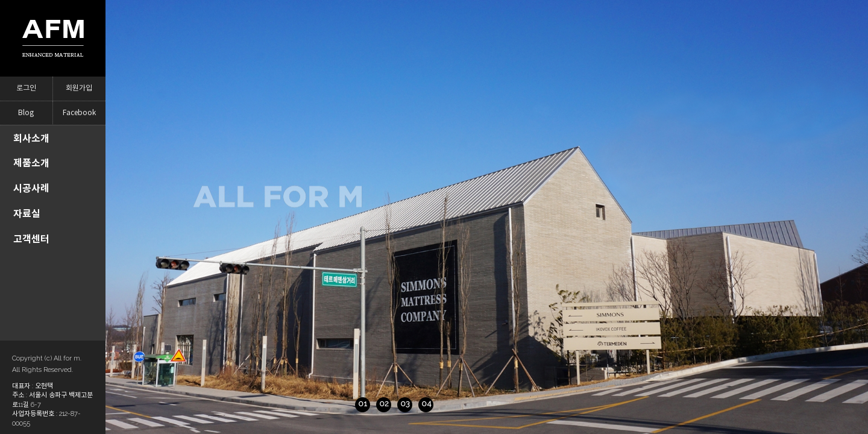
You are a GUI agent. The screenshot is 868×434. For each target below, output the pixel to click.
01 (321, 404)
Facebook (79, 113)
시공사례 (31, 188)
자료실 (27, 214)
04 (385, 404)
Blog (26, 113)
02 (342, 404)
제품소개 (31, 163)
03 (363, 404)
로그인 (26, 88)
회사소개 (31, 138)
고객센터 (31, 239)
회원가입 (79, 88)
